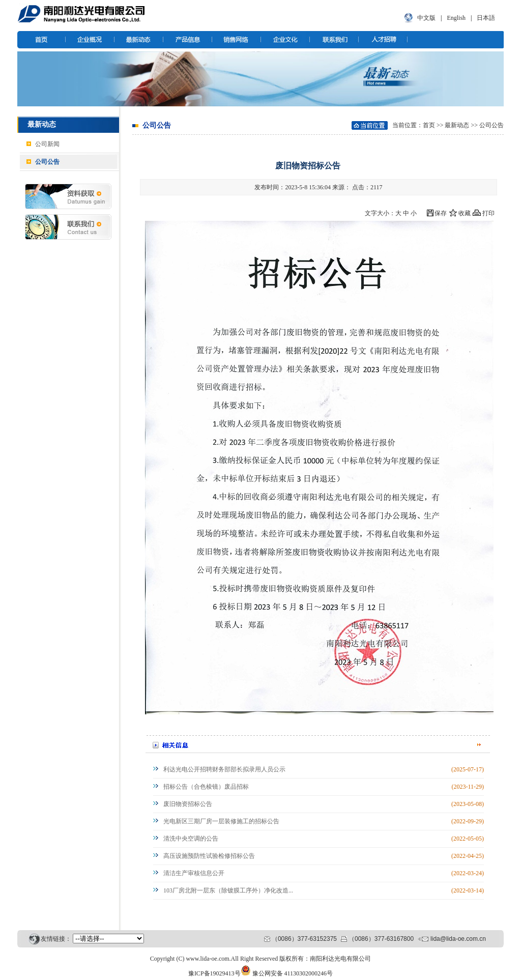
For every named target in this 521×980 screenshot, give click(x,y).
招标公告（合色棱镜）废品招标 (206, 787)
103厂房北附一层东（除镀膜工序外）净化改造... (228, 890)
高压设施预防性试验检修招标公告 (209, 856)
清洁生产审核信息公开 (194, 873)
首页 (429, 125)
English (456, 18)
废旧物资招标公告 (188, 804)
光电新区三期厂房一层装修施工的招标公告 (221, 821)
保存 (441, 213)
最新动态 (457, 125)
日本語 (486, 18)
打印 (488, 213)
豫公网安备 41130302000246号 (293, 973)
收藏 (465, 213)
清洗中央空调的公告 (191, 839)
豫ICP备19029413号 (214, 973)
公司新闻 (47, 144)
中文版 (426, 18)
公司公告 (47, 162)
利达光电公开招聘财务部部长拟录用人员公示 (224, 769)
